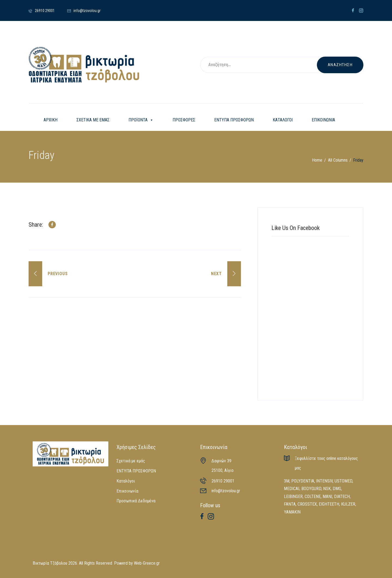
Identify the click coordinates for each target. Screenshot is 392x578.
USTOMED (343, 481)
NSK (327, 489)
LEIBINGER (293, 496)
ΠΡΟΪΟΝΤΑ (141, 120)
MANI (327, 496)
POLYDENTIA (303, 481)
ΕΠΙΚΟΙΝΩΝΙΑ (323, 120)
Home (317, 160)
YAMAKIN (292, 512)
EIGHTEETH (329, 504)
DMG (337, 489)
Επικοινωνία (127, 491)
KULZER (348, 504)
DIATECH (342, 496)
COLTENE (313, 496)
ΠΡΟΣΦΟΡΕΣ (184, 120)
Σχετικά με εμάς (131, 461)
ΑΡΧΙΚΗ (50, 120)
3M (287, 481)
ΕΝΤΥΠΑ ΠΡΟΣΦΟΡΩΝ (234, 120)
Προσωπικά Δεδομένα (136, 501)
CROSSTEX (307, 504)
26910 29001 (223, 481)
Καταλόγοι (126, 481)
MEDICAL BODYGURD (303, 489)
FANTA (290, 504)
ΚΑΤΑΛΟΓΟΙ (283, 120)
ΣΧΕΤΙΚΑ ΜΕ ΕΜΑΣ (93, 120)
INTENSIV (324, 481)
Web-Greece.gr (147, 563)
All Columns (338, 160)
